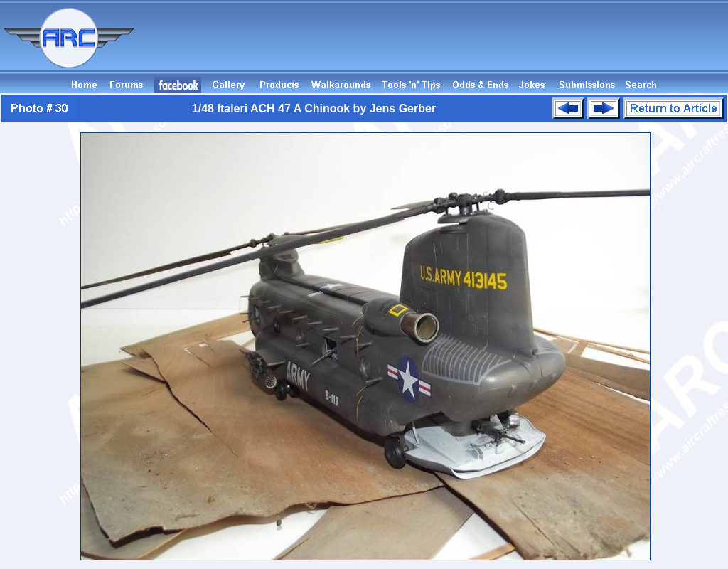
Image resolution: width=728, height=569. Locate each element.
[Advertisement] (469, 45)
